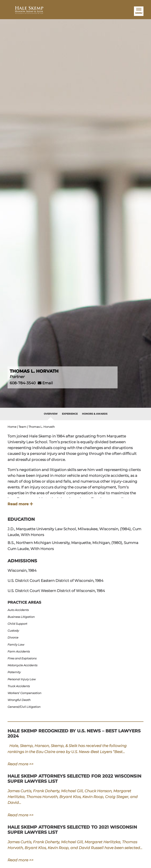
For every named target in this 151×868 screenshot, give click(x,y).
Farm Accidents (21, 651)
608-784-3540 (23, 383)
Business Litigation (23, 617)
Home (12, 427)
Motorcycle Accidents (25, 665)
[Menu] (139, 11)
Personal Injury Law (24, 679)
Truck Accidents (21, 686)
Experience (70, 414)
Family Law (18, 645)
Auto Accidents (20, 610)
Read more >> (20, 764)
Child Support (20, 624)
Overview (51, 414)
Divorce (15, 637)
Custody (15, 631)
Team (22, 427)
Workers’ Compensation (27, 693)
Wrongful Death (21, 700)
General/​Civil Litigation (26, 707)
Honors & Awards (95, 414)
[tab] (51, 414)
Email (45, 383)
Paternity (16, 672)
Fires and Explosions (24, 658)
